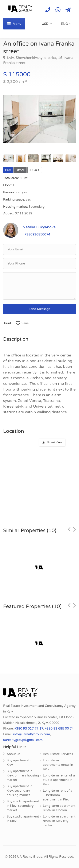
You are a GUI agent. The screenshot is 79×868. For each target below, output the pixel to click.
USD (45, 24)
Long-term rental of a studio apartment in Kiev (59, 780)
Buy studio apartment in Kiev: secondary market (23, 806)
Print (8, 323)
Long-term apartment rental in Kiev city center (59, 821)
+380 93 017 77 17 (29, 728)
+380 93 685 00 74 (59, 728)
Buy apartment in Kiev (19, 762)
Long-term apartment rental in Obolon (59, 808)
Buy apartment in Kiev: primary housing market (23, 775)
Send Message (40, 309)
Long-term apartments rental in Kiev (58, 765)
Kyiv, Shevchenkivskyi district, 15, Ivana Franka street (38, 60)
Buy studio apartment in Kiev (23, 819)
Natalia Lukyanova (39, 227)
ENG (64, 24)
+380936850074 (37, 234)
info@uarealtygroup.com (31, 734)
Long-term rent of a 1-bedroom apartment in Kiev (58, 795)
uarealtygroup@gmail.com (23, 740)
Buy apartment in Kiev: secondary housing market (19, 791)
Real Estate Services (58, 754)
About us (13, 754)
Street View (55, 443)
